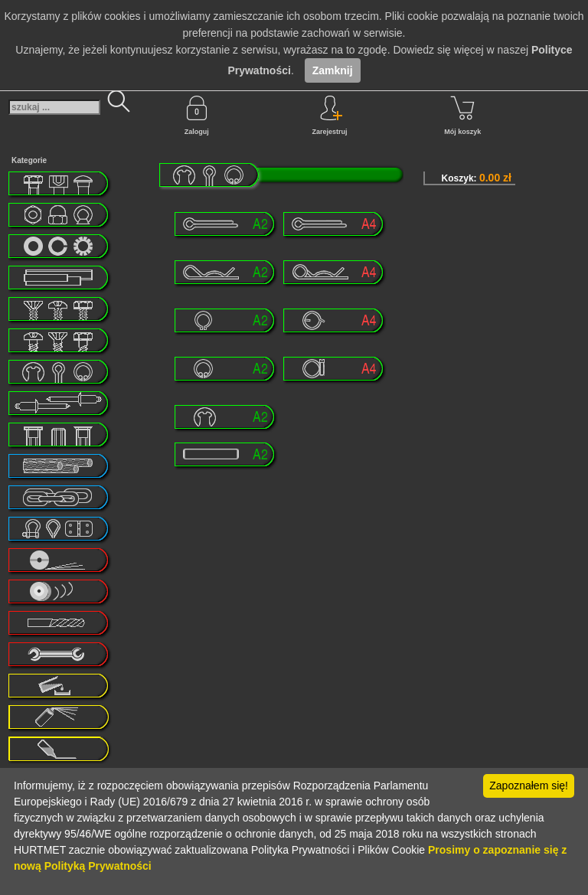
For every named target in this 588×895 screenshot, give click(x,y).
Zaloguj (197, 116)
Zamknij (333, 70)
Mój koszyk (462, 116)
